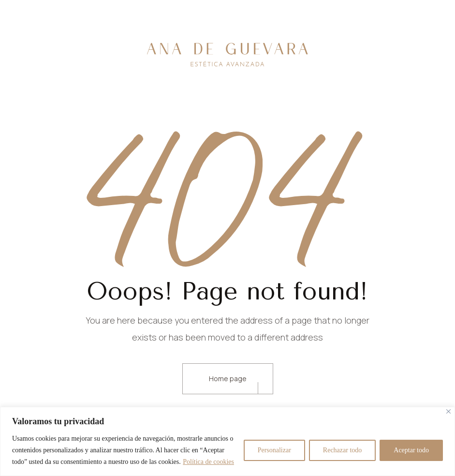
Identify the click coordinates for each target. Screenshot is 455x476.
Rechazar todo (342, 450)
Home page (228, 379)
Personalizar (274, 450)
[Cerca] (448, 411)
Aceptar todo (411, 450)
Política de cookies (208, 462)
